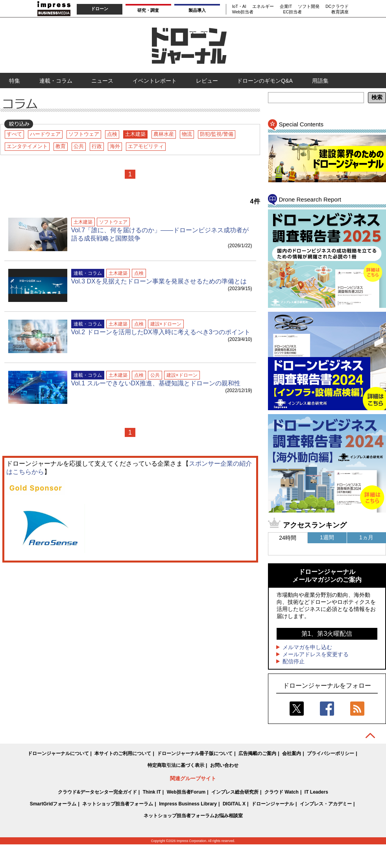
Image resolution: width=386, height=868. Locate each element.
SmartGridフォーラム (53, 804)
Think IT (152, 792)
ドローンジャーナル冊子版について (195, 753)
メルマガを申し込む (307, 647)
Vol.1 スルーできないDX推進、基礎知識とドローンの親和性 (156, 383)
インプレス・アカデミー (326, 804)
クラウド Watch (282, 792)
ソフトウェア (84, 134)
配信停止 (294, 661)
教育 (61, 146)
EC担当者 (292, 12)
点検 (112, 134)
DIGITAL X (234, 804)
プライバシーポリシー (331, 753)
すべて (14, 134)
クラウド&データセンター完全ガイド (97, 792)
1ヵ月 (366, 537)
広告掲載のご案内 (257, 753)
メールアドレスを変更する (316, 654)
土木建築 (135, 134)
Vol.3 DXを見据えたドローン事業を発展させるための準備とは (159, 281)
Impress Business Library (188, 804)
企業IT (286, 6)
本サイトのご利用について (123, 753)
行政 (97, 146)
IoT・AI (239, 6)
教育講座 (340, 12)
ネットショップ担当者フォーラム (118, 804)
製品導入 (197, 10)
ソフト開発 (309, 6)
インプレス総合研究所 (235, 792)
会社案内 (292, 753)
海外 (115, 146)
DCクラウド (337, 6)
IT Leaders (316, 792)
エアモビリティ (146, 146)
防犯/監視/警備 (217, 134)
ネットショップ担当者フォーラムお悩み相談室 (193, 816)
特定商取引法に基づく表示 (176, 765)
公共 (79, 146)
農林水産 (164, 134)
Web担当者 (243, 12)
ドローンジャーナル (273, 804)
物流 (187, 134)
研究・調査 (148, 10)
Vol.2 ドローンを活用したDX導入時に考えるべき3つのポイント (161, 332)
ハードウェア (45, 134)
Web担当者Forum (186, 792)
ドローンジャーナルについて (58, 753)
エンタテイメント (27, 146)
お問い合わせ (224, 765)
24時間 (288, 538)
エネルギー (263, 6)
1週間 (327, 537)
